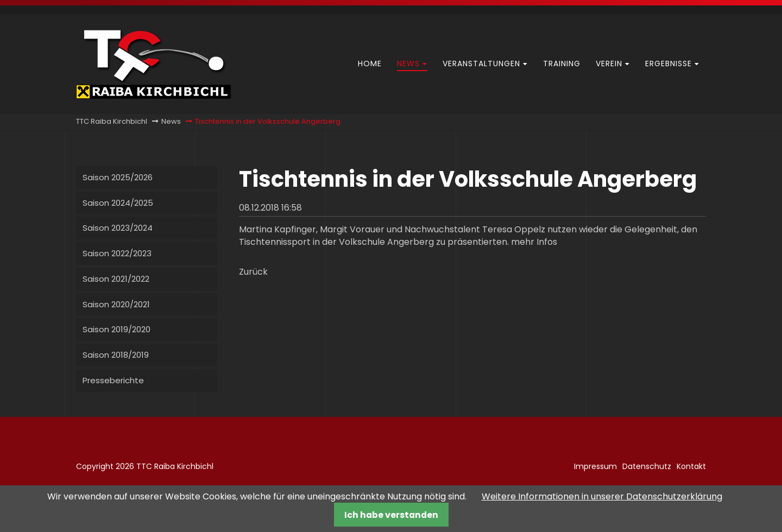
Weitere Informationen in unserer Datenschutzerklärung (602, 496)
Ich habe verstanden (391, 515)
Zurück (253, 272)
